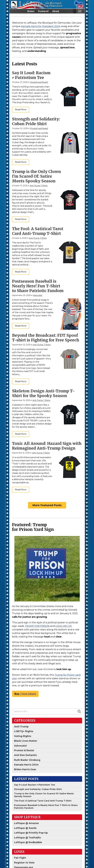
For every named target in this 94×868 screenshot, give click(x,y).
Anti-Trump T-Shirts (39, 186)
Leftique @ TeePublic (28, 838)
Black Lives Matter (26, 741)
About (56, 11)
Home (31, 11)
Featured (43, 11)
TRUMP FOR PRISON (37, 626)
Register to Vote (24, 863)
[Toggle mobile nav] (80, 11)
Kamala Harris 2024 (26, 765)
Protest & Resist (24, 750)
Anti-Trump (21, 727)
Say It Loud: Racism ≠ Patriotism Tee (31, 75)
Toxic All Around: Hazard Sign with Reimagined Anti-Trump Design (47, 446)
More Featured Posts (47, 505)
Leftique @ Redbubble (28, 842)
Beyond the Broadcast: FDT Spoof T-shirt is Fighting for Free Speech (46, 338)
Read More (21, 110)
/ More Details (25, 694)
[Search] (79, 711)
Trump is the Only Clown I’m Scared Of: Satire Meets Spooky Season (36, 176)
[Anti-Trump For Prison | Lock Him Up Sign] (47, 569)
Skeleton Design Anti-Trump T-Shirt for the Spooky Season (43, 393)
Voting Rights (23, 736)
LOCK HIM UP (63, 626)
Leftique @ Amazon (26, 823)
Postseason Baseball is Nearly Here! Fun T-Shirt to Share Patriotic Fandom (38, 286)
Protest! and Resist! (39, 82)
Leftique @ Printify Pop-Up (31, 833)
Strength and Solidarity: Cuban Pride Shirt (36, 121)
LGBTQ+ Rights (24, 731)
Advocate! (38, 295)
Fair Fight (20, 858)
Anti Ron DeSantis (25, 755)
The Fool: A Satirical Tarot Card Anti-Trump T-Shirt (38, 231)
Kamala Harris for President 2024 (41, 26)
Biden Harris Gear (25, 769)
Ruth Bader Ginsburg (27, 760)
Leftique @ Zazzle (25, 828)
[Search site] (44, 711)
